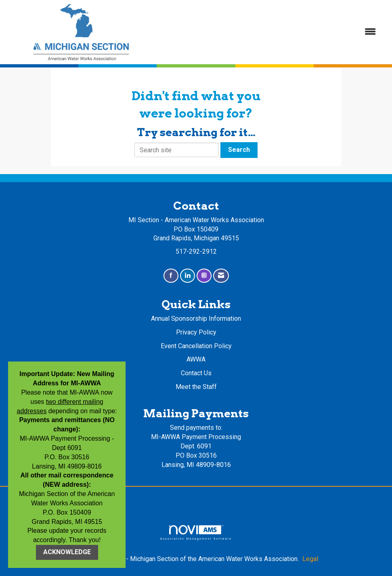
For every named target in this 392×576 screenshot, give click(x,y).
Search (239, 150)
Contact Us (196, 373)
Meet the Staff (196, 387)
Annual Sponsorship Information (196, 318)
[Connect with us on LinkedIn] (188, 276)
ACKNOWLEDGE (67, 552)
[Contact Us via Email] (221, 276)
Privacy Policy (196, 332)
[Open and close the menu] (270, 32)
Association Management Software (196, 533)
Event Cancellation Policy (196, 346)
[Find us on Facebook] (171, 276)
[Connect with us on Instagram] (204, 276)
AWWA (196, 359)
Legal (310, 559)
